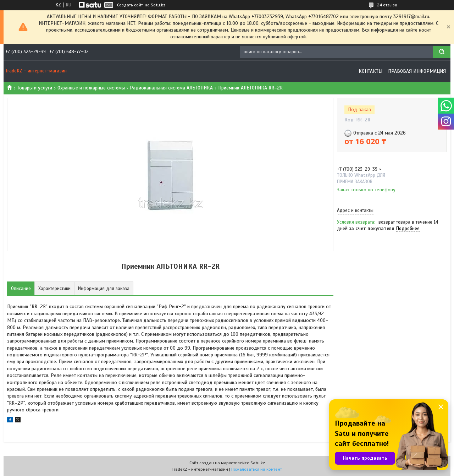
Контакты (370, 71)
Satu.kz (258, 463)
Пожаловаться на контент (257, 469)
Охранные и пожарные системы (91, 88)
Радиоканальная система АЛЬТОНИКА (171, 88)
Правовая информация (417, 71)
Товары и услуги (35, 88)
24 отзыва (387, 5)
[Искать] (442, 52)
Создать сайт (130, 5)
